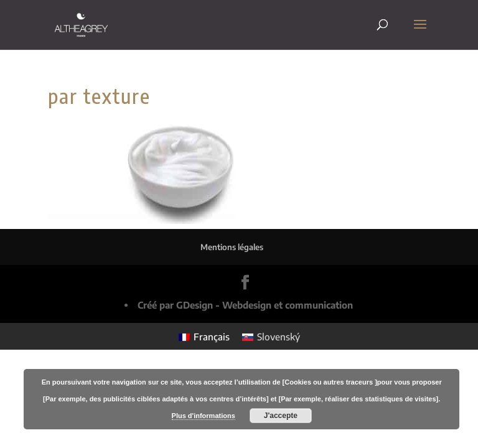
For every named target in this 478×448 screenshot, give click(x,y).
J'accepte (281, 416)
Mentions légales (232, 247)
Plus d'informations (204, 416)
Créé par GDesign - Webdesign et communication (245, 305)
